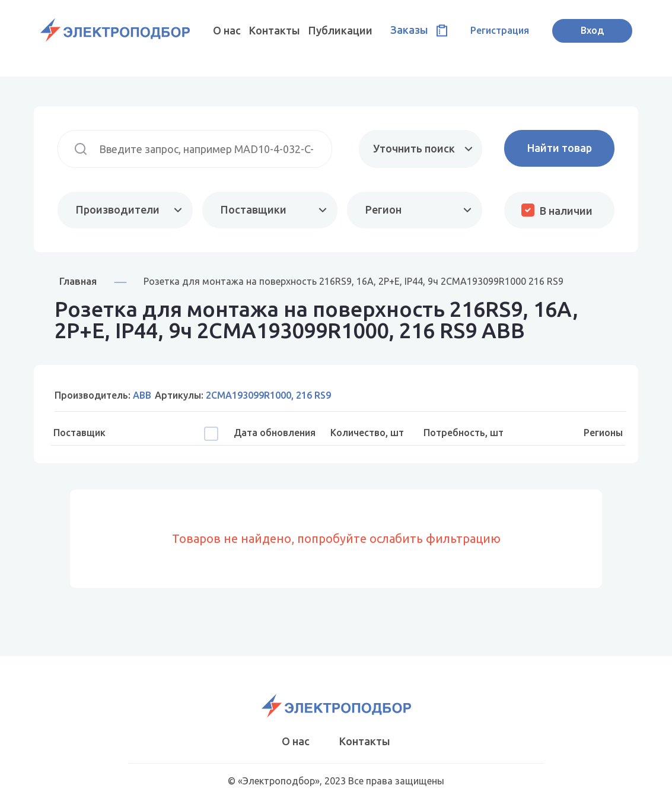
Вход (592, 30)
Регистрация (500, 30)
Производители (118, 209)
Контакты (275, 30)
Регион (383, 209)
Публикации (340, 30)
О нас (227, 30)
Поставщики (254, 209)
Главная (78, 281)
